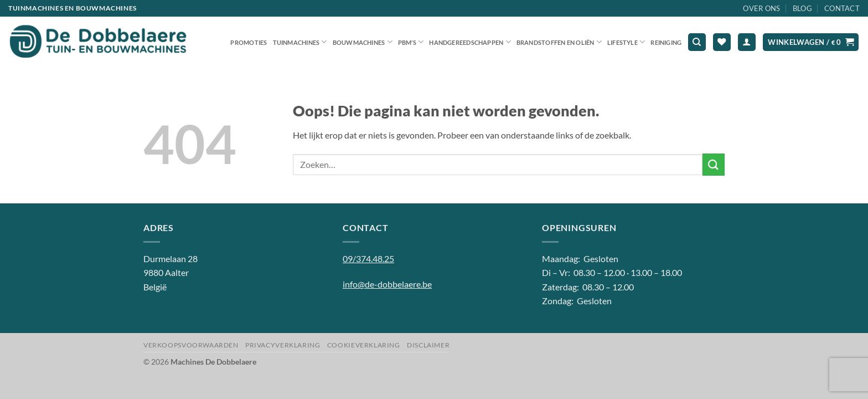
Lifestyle (626, 42)
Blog (802, 8)
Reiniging (666, 42)
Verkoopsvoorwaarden (191, 345)
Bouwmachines (363, 42)
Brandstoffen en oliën (559, 42)
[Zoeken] (697, 42)
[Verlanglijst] (722, 42)
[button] (747, 42)
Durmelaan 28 (170, 259)
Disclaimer (428, 345)
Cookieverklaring (364, 345)
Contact (842, 8)
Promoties (249, 42)
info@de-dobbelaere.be (387, 284)
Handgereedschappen (470, 42)
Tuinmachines (300, 42)
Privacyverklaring (283, 345)
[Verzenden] (714, 164)
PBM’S (411, 42)
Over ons (761, 8)
